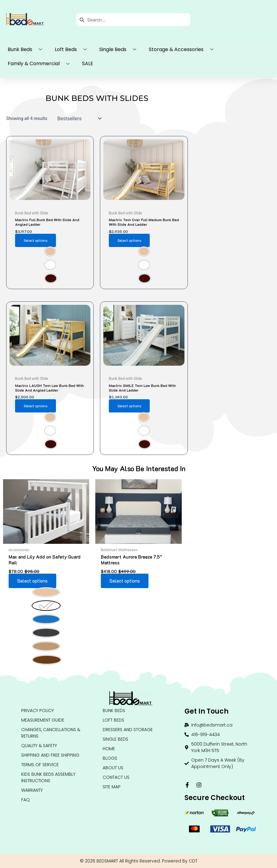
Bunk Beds (27, 50)
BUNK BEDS (114, 711)
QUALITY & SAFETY (39, 746)
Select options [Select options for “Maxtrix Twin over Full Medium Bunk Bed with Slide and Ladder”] (129, 240)
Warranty (32, 790)
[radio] (50, 251)
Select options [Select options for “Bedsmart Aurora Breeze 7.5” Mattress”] (125, 581)
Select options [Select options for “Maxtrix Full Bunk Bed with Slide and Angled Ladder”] (36, 240)
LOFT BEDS (113, 720)
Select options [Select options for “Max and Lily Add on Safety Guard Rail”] (32, 581)
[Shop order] (78, 118)
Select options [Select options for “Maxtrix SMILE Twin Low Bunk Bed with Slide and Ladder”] (129, 406)
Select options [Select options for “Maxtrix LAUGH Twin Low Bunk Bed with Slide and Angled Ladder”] (36, 406)
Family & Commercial (41, 64)
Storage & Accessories (183, 50)
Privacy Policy (38, 711)
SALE (88, 64)
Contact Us (116, 777)
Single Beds (120, 50)
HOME (109, 749)
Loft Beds (73, 50)
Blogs (110, 758)
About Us (113, 768)
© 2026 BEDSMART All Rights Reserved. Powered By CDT (139, 861)
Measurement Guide (43, 720)
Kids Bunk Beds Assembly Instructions (48, 777)
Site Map (112, 787)
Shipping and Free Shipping (50, 755)
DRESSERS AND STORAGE (128, 730)
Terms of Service (40, 765)
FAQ (26, 800)
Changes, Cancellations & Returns (51, 733)
